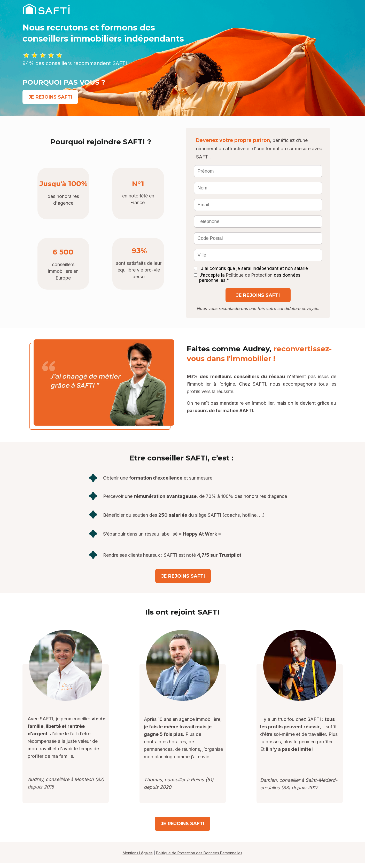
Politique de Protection (249, 275)
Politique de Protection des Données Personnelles (199, 853)
